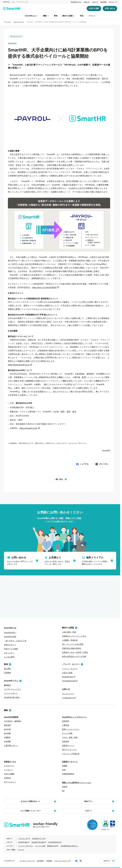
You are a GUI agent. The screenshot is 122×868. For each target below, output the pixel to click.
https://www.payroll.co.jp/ (19, 365)
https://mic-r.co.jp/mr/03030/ (44, 288)
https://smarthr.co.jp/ (28, 428)
